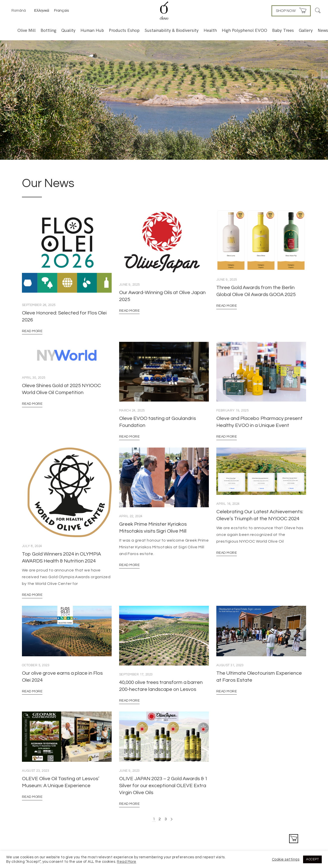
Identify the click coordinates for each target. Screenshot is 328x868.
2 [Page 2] (160, 819)
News (323, 30)
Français (61, 11)
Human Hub (92, 30)
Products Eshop (124, 30)
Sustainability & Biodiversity (172, 30)
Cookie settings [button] (286, 859)
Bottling (48, 30)
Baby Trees (283, 30)
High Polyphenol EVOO (245, 30)
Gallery (306, 30)
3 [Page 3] (166, 819)
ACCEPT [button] (312, 859)
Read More (32, 331)
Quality (68, 30)
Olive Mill (27, 30)
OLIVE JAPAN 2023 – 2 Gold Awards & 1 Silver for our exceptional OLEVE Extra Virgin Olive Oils (163, 786)
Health (210, 30)
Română (19, 11)
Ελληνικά (42, 11)
